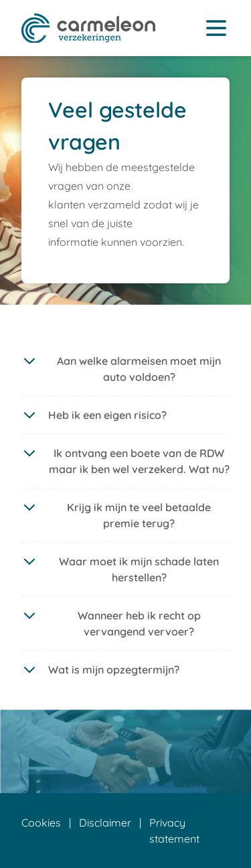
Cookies (41, 823)
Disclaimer (105, 823)
